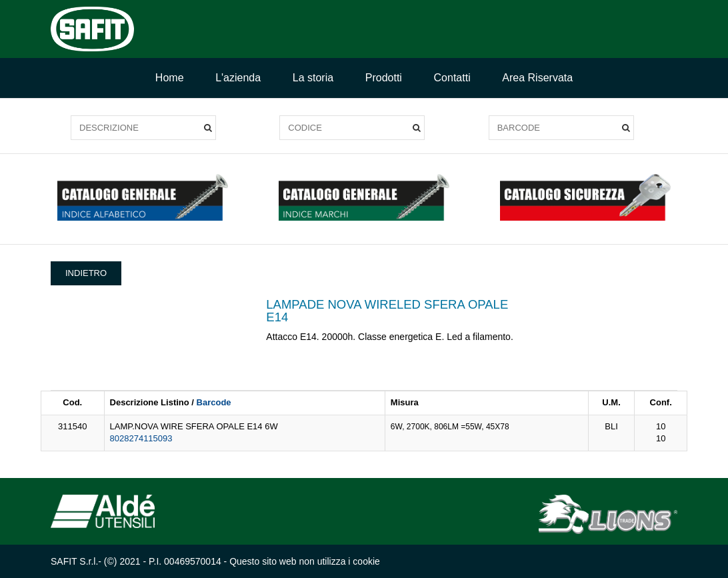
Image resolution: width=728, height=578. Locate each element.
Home (170, 78)
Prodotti (384, 78)
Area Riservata (537, 78)
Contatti (452, 78)
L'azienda (238, 78)
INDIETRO (86, 273)
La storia (313, 78)
